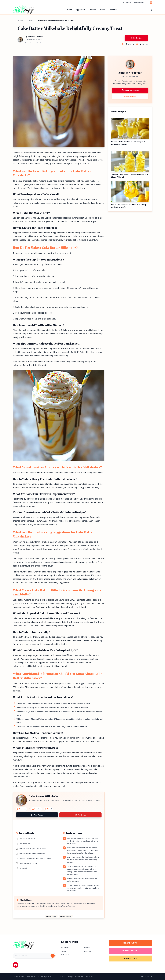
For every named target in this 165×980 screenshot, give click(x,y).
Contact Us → (131, 959)
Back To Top (146, 977)
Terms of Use (31, 977)
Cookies (62, 977)
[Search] (53, 956)
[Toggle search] (151, 10)
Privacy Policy (46, 977)
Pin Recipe (136, 38)
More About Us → (131, 943)
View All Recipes (130, 97)
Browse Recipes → (131, 951)
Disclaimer (79, 977)
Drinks (102, 10)
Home (70, 10)
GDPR (55, 977)
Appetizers (81, 10)
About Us (126, 3)
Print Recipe (37, 815)
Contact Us (139, 3)
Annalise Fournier (36, 37)
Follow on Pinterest (130, 90)
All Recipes (65, 955)
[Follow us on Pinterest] (151, 3)
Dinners (92, 10)
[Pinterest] (16, 965)
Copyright (70, 977)
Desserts (113, 10)
